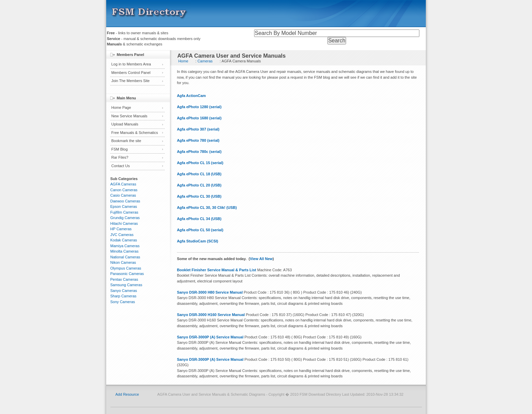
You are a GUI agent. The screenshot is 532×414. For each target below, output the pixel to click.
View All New (261, 259)
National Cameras (125, 257)
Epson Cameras (124, 206)
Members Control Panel (131, 73)
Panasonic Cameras (127, 274)
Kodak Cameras (124, 240)
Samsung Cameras (126, 285)
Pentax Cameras (124, 279)
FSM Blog (119, 149)
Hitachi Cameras (124, 223)
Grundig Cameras (125, 218)
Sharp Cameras (123, 296)
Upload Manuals (125, 124)
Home (183, 61)
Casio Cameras (123, 195)
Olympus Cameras (126, 268)
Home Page (121, 107)
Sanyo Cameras (124, 291)
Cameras (205, 61)
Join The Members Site (130, 81)
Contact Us (120, 166)
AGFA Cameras (123, 184)
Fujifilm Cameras (124, 212)
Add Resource (127, 394)
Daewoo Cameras (125, 201)
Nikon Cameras (123, 262)
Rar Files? (120, 157)
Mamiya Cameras (125, 246)
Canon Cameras (124, 190)
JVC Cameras (122, 235)
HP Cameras (121, 229)
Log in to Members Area (131, 64)
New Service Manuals (129, 116)
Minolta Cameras (124, 251)
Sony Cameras (123, 302)
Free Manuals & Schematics (135, 133)
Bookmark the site (126, 141)
